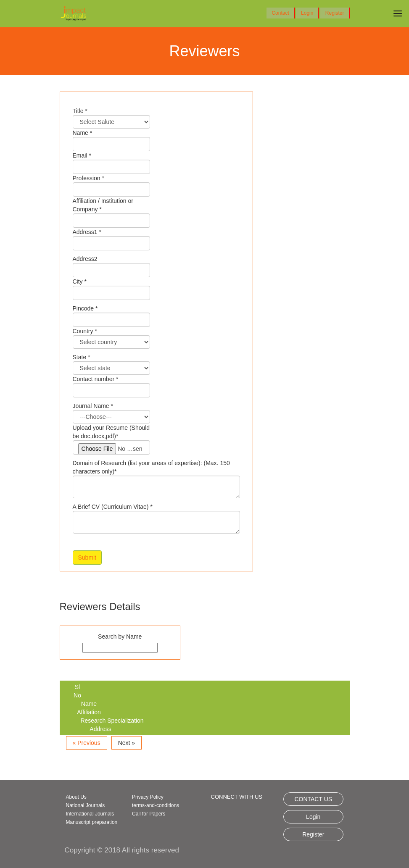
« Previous (87, 743)
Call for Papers (149, 814)
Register (335, 13)
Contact (280, 13)
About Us (76, 797)
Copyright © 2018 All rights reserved (122, 850)
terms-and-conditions (156, 805)
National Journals (86, 805)
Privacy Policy (148, 797)
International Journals (90, 814)
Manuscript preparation (92, 822)
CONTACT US (313, 799)
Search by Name (120, 637)
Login (307, 13)
